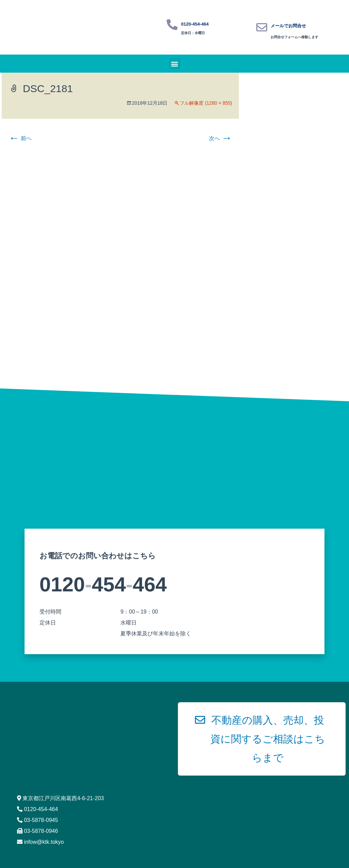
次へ (221, 138)
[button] (175, 64)
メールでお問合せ (288, 26)
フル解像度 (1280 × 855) (206, 103)
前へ (20, 138)
